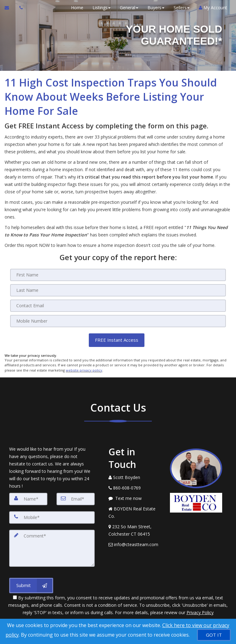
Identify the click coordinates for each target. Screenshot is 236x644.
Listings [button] (101, 8)
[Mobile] (118, 321)
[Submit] (31, 585)
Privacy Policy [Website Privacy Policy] (200, 612)
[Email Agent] (10, 8)
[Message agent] (135, 498)
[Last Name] (118, 290)
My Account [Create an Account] (213, 8)
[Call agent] (19, 8)
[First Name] (118, 275)
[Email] (118, 306)
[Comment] (52, 548)
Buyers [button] (156, 8)
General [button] (129, 8)
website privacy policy (84, 370)
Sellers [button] (181, 8)
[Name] (28, 499)
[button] (117, 340)
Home (77, 8)
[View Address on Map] (135, 530)
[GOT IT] (214, 635)
